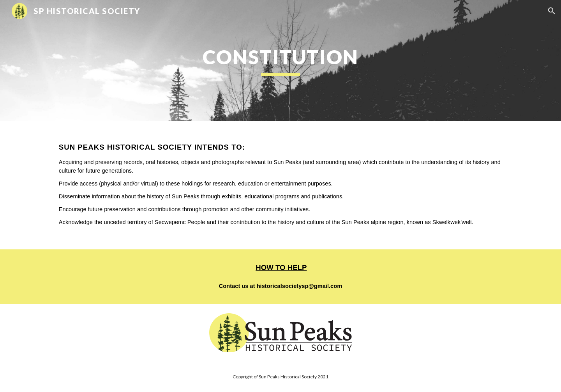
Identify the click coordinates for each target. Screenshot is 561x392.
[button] (552, 11)
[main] (280, 60)
